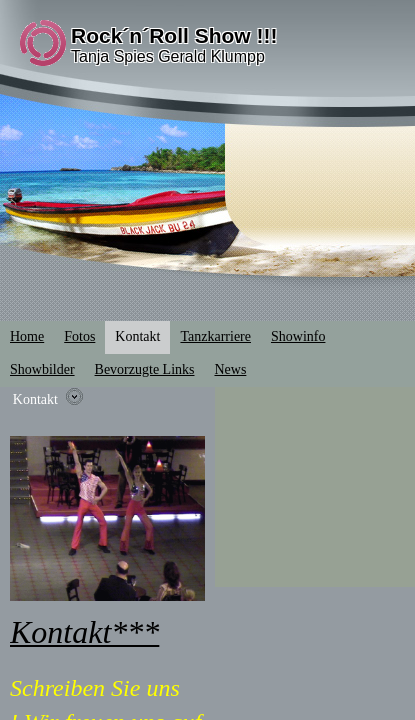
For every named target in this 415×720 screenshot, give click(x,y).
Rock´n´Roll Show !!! (174, 35)
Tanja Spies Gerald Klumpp (168, 56)
